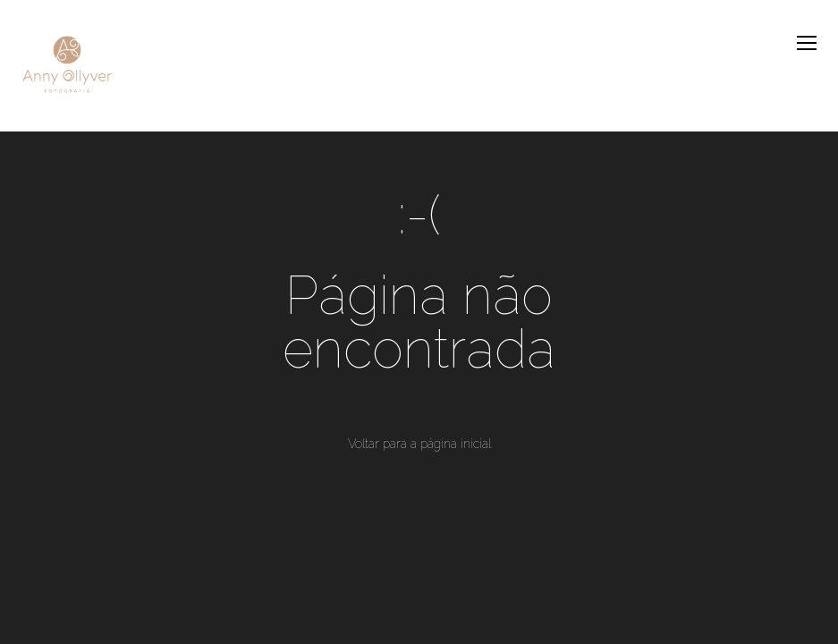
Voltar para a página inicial (419, 444)
